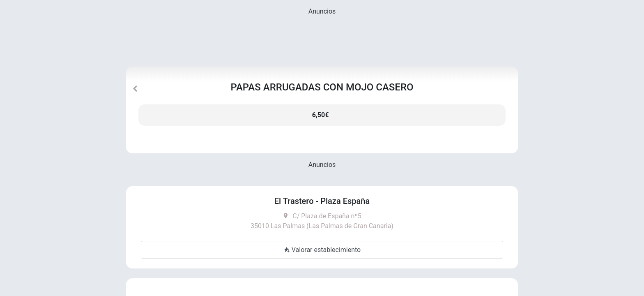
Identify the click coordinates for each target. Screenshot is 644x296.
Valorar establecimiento (322, 250)
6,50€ (321, 115)
